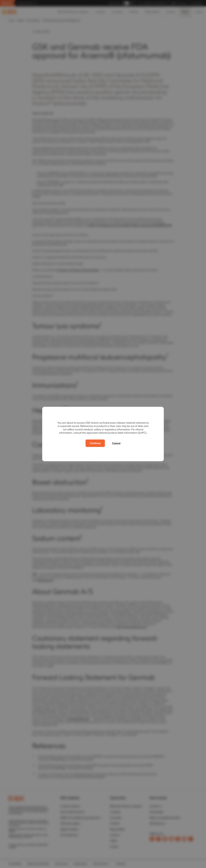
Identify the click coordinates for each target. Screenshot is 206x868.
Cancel (116, 443)
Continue (95, 443)
